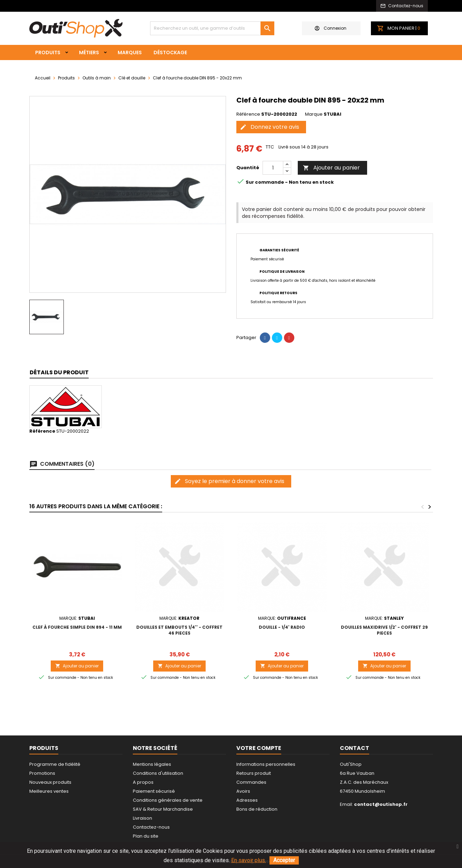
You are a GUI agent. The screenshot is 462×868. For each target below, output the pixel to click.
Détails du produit (59, 372)
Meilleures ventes (49, 791)
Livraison (142, 818)
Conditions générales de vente (168, 800)
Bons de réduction (257, 809)
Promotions (42, 773)
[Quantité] (273, 168)
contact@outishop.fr (381, 804)
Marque (314, 114)
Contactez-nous (151, 827)
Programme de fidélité (55, 764)
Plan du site (146, 836)
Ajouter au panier (331, 168)
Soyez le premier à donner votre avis (229, 481)
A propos (143, 782)
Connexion (331, 28)
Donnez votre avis (269, 127)
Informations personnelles (266, 764)
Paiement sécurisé (154, 791)
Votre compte (259, 748)
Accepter (284, 860)
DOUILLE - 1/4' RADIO (282, 627)
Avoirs (243, 791)
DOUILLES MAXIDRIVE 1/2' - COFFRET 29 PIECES (384, 630)
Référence (248, 114)
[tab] (59, 373)
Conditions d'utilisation (158, 773)
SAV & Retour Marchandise (163, 809)
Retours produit (254, 773)
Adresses (247, 800)
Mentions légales (152, 764)
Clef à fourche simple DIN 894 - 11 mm (77, 627)
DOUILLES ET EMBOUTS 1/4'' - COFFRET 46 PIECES (179, 630)
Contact (355, 748)
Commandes (251, 782)
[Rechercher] (212, 28)
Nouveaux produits (50, 782)
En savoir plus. (249, 860)
